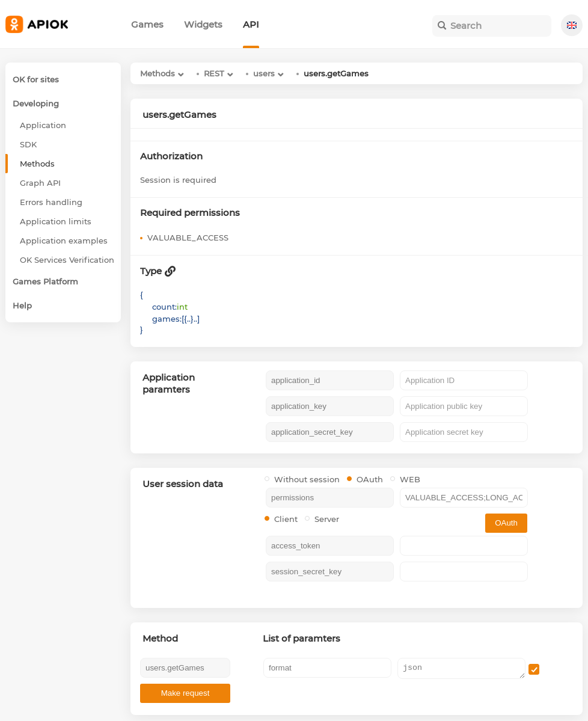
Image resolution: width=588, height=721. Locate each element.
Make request (185, 693)
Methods (158, 73)
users (264, 73)
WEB (405, 479)
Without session (302, 479)
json (461, 668)
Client (281, 519)
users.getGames (336, 73)
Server (322, 519)
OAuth (365, 479)
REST (214, 73)
